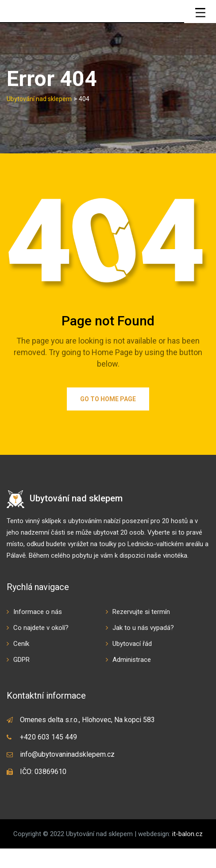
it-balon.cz (187, 853)
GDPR (21, 679)
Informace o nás (38, 631)
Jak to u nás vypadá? (143, 647)
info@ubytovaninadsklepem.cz (67, 774)
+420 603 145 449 (48, 757)
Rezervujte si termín (141, 631)
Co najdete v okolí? (41, 647)
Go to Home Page (108, 418)
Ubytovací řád (132, 663)
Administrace (132, 679)
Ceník (21, 663)
